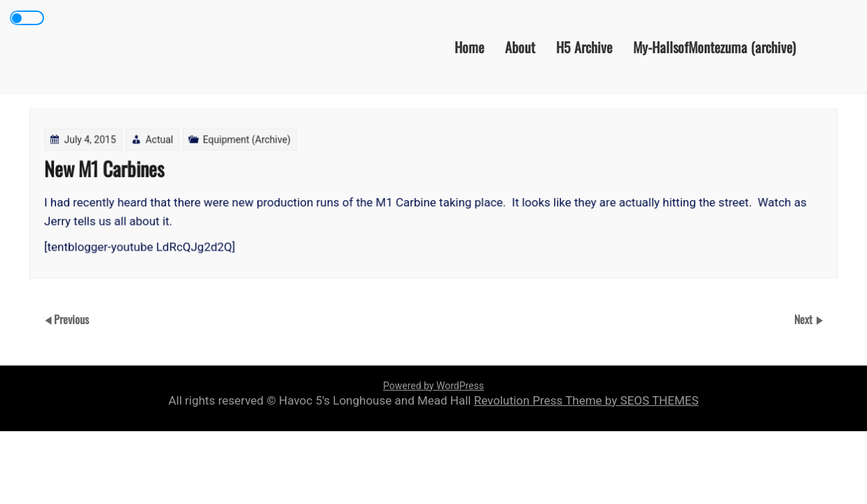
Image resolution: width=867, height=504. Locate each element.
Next (805, 318)
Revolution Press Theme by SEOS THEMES (587, 400)
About (520, 46)
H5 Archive (584, 46)
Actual (161, 140)
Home (469, 46)
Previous (71, 318)
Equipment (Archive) (248, 140)
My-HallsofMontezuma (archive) (714, 46)
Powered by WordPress (433, 386)
